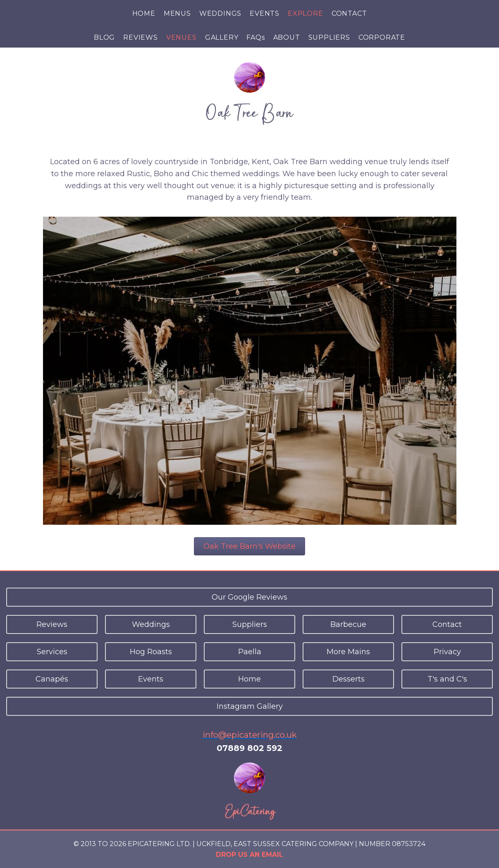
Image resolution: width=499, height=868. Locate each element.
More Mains (348, 652)
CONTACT (349, 13)
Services (52, 652)
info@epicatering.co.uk (250, 735)
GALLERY (222, 37)
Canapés (52, 679)
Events (151, 679)
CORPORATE (382, 37)
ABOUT (287, 37)
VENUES (181, 37)
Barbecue (348, 624)
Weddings (151, 624)
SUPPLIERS (329, 37)
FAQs (255, 37)
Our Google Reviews (249, 597)
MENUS (177, 13)
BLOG (104, 37)
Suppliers (250, 624)
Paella (250, 652)
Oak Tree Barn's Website (249, 546)
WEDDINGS (220, 13)
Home (249, 679)
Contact (447, 624)
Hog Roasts (151, 652)
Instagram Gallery (250, 706)
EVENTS (265, 13)
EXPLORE (306, 13)
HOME (144, 13)
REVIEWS (141, 37)
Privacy (447, 652)
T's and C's (447, 679)
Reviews (52, 624)
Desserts (349, 679)
